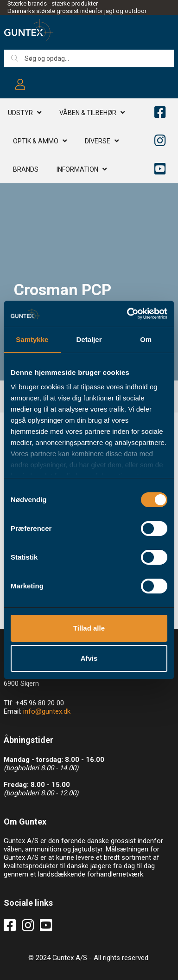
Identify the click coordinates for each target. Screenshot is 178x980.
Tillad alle (89, 628)
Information (77, 169)
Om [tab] (146, 339)
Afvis (89, 658)
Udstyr (20, 113)
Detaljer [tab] (89, 339)
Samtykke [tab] (32, 339)
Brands (26, 169)
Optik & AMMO (36, 141)
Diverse (98, 141)
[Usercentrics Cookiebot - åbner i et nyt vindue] (127, 314)
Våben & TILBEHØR (88, 113)
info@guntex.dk (47, 711)
